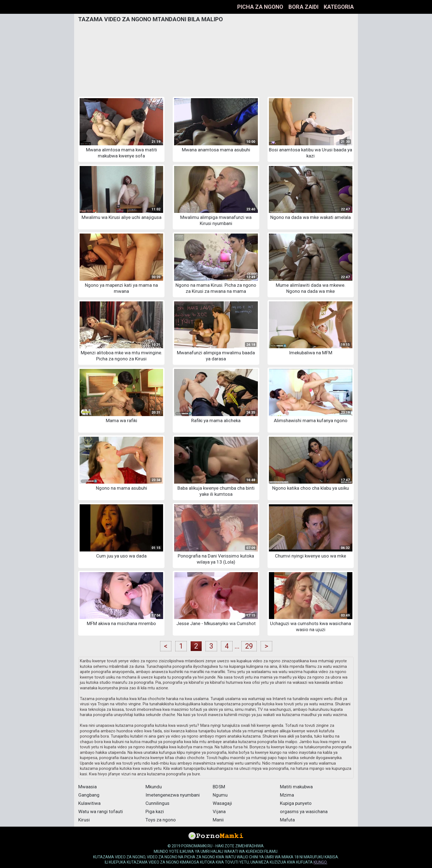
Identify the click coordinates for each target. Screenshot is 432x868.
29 (249, 646)
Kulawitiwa (89, 803)
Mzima (287, 795)
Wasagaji (222, 803)
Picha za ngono (260, 7)
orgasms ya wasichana (304, 811)
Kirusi (84, 820)
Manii (218, 820)
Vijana (219, 811)
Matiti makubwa (296, 787)
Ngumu (220, 795)
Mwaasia (87, 787)
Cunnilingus (157, 803)
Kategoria (339, 7)
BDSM (219, 787)
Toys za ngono (161, 820)
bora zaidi (303, 7)
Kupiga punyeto (296, 803)
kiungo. (320, 862)
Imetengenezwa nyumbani (173, 795)
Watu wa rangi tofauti (101, 811)
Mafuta (287, 820)
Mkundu (154, 787)
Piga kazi (155, 811)
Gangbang (89, 795)
